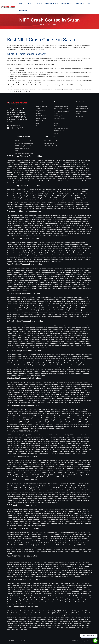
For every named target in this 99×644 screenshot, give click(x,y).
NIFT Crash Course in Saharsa (61, 465)
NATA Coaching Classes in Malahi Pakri (62, 274)
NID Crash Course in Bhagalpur (38, 524)
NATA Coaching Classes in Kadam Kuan (45, 280)
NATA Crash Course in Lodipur (15, 543)
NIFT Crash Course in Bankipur (22, 454)
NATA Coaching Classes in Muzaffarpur (49, 306)
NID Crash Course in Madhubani (45, 517)
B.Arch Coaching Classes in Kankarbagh (67, 325)
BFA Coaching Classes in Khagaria (29, 422)
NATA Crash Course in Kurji (80, 541)
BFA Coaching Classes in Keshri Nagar (24, 397)
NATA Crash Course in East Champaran (77, 572)
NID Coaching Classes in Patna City (42, 219)
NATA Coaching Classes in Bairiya (58, 289)
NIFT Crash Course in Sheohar (24, 465)
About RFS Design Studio (42, 107)
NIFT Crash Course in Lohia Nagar (62, 443)
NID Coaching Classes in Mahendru (49, 223)
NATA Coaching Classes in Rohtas (33, 304)
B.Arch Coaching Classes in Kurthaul (22, 337)
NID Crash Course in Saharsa (58, 513)
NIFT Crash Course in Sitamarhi (54, 463)
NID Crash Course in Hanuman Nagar (42, 488)
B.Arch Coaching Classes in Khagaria (71, 367)
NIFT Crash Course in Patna (52, 141)
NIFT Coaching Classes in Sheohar (48, 194)
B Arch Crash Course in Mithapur (57, 590)
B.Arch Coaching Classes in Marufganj (56, 333)
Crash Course (65, 3)
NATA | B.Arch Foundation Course (62, 112)
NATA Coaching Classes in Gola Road (25, 283)
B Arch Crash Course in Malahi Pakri (38, 590)
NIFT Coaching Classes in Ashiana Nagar (70, 181)
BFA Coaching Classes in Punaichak (24, 386)
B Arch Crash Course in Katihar (31, 621)
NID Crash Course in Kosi (30, 509)
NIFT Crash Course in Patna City (28, 439)
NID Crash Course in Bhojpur (20, 524)
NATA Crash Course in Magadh (48, 560)
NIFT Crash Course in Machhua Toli (42, 443)
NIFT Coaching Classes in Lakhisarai (44, 200)
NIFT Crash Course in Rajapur (55, 437)
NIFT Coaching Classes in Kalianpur (66, 173)
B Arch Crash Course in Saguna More (42, 585)
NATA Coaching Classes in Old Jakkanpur (39, 274)
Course (38, 3)
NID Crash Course (49, 143)
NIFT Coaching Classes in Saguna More (48, 162)
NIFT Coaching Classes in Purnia (47, 196)
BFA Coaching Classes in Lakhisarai (35, 420)
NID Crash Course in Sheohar (22, 513)
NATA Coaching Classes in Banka (29, 316)
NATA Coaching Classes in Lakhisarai (50, 308)
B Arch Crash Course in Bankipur (48, 602)
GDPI (56, 126)
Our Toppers (79, 116)
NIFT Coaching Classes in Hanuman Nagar (74, 164)
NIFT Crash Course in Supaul (37, 463)
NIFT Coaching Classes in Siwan (33, 192)
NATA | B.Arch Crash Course (52, 146)
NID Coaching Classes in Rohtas (23, 249)
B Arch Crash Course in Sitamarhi (62, 613)
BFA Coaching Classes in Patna (24, 153)
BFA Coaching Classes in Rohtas (23, 416)
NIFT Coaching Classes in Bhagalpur (62, 206)
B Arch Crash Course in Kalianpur (20, 596)
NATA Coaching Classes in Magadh (54, 298)
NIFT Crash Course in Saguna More (36, 437)
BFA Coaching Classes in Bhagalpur (40, 426)
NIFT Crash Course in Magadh (47, 460)
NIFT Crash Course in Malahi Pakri (31, 441)
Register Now (23, 10)
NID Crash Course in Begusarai (56, 524)
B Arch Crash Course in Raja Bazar (81, 585)
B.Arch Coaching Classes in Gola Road (51, 340)
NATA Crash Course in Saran (74, 562)
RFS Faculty (40, 121)
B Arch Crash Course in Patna (43, 617)
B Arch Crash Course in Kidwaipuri (62, 594)
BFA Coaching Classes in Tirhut (16, 410)
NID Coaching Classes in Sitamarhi (70, 245)
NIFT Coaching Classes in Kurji (46, 170)
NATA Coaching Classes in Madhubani (29, 308)
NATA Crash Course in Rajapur (56, 535)
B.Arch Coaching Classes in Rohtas (38, 361)
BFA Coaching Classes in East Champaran (44, 424)
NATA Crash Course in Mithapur (50, 539)
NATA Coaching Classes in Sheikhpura (33, 302)
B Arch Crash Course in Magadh (49, 611)
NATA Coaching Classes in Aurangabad (49, 316)
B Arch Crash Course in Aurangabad (66, 627)
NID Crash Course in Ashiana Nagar (31, 502)
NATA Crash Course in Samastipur (47, 564)
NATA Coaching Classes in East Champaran (69, 312)
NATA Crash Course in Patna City (28, 537)
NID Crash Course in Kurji (65, 492)
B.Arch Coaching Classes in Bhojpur (75, 371)
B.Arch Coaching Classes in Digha (24, 344)
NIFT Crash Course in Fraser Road (58, 449)
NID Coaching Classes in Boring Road (17, 215)
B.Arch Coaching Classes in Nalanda (38, 363)
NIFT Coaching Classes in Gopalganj (21, 204)
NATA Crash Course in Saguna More (36, 535)
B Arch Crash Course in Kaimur (49, 621)
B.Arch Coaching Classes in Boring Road (18, 325)
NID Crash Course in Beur (45, 500)
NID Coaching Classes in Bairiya (16, 236)
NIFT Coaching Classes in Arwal (63, 208)
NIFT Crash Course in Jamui (15, 473)
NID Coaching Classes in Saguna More (43, 217)
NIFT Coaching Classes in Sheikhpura (28, 194)
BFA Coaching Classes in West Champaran (73, 410)
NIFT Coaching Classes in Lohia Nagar (26, 170)
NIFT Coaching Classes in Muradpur (23, 168)
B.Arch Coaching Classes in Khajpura (29, 340)
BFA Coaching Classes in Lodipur (47, 392)
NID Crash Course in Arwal (23, 526)
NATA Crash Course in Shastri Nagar (80, 533)
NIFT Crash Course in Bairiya (39, 454)
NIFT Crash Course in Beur (67, 451)
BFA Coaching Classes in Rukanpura (26, 384)
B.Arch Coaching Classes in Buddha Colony (46, 344)
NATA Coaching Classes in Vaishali (17, 300)
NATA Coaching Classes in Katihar (70, 308)
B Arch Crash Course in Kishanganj (68, 621)
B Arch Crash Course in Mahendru (32, 592)
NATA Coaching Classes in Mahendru (65, 276)
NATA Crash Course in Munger (42, 568)
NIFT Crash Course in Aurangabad (30, 477)
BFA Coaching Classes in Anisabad (73, 401)
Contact (39, 126)
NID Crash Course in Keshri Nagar (41, 496)
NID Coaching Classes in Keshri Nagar (21, 230)
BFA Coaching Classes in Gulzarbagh (46, 397)
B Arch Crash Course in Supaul (44, 613)
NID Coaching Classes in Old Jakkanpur (27, 221)
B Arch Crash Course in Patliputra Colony (39, 583)
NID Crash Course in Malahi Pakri (23, 490)
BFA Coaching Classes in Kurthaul (66, 392)
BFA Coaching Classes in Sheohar (48, 414)
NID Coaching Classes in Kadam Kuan (24, 228)
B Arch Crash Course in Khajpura (39, 596)
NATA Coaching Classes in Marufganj (44, 276)
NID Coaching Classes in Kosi (33, 243)
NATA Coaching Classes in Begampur (38, 287)
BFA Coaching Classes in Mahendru (49, 390)
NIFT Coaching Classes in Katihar (64, 200)
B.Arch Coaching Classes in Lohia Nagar (42, 335)
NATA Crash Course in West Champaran (68, 560)
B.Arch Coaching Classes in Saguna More (55, 327)
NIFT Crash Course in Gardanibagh (38, 449)
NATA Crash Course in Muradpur (69, 539)
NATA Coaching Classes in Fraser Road (56, 285)
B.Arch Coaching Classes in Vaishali (17, 357)
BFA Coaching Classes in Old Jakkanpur (29, 388)
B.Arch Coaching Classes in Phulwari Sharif (23, 331)
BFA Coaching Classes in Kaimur (74, 420)
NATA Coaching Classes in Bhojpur (48, 314)
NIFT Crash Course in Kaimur (26, 471)
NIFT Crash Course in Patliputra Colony (38, 435)
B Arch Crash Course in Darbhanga (36, 625)
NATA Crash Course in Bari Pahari (61, 549)
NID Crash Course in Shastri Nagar (77, 484)
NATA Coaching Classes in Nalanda (28, 306)
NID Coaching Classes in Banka (80, 259)
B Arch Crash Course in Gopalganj (60, 623)
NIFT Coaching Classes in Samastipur (69, 194)
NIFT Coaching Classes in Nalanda (22, 198)
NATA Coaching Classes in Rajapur (70, 270)
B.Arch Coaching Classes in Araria (36, 375)
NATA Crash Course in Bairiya (49, 551)
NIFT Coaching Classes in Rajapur (69, 162)
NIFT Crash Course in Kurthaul (30, 445)
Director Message (41, 116)
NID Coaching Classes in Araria (52, 261)
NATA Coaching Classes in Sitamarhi (76, 300)
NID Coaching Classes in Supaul (51, 245)
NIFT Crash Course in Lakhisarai (72, 469)
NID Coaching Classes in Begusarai (60, 259)
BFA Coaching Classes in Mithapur (71, 388)
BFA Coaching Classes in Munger (76, 418)
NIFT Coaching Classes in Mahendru (64, 168)
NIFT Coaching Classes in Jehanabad (64, 202)
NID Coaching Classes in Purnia (41, 249)
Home (21, 3)
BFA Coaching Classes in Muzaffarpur (34, 418)
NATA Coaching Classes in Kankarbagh (65, 268)
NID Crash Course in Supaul (36, 511)
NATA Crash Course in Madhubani (61, 568)
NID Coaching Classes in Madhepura (55, 251)
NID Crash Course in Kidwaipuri (30, 494)
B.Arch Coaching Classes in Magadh (55, 355)
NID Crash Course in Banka (73, 524)
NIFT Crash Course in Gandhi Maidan (17, 449)
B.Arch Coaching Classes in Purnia (58, 361)
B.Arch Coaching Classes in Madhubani (45, 365)
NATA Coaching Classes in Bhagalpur (69, 314)
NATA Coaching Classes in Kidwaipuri (23, 280)
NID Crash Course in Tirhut (14, 509)
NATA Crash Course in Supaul (38, 562)
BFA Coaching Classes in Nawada (79, 416)
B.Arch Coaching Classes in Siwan (37, 357)
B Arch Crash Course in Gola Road (58, 596)
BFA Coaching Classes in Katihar (55, 420)
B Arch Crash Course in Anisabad (29, 602)
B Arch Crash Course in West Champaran (70, 611)
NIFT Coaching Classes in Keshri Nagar (45, 175)
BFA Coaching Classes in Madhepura (56, 418)
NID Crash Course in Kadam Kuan (49, 494)
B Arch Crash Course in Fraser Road (80, 598)
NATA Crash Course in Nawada (50, 566)
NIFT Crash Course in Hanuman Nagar (49, 439)
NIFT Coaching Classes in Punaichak (30, 164)
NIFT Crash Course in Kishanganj (44, 471)
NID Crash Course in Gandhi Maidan (80, 496)
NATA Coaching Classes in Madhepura (71, 306)
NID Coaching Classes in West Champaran (73, 243)
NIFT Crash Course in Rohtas (78, 465)
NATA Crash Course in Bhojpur (48, 574)
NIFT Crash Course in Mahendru (22, 443)
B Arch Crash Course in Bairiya (66, 602)
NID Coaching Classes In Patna (24, 143)
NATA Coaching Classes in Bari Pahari (60, 287)
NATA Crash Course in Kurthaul (33, 543)
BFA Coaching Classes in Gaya (23, 424)
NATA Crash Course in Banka (22, 577)
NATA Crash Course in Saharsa (66, 564)
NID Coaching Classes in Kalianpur (45, 228)
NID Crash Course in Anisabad (61, 500)
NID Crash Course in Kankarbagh (57, 484)
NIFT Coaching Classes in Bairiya (48, 181)
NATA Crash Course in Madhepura (24, 568)
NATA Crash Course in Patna (33, 566)
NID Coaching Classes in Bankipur (81, 234)
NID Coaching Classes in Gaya (23, 257)
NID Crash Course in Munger (28, 517)
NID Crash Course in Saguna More (33, 486)
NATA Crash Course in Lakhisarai (80, 568)
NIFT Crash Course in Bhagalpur (58, 475)
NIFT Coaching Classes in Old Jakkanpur (39, 166)
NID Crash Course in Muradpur (59, 490)
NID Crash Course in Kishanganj (30, 520)
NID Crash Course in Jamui (83, 520)
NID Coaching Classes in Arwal (35, 261)
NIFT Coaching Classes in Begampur (32, 179)
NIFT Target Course (60, 116)
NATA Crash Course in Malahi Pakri (31, 539)
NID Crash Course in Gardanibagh (16, 498)
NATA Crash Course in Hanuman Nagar (49, 537)
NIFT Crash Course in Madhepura (16, 469)
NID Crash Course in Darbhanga (71, 522)
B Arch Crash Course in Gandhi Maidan (37, 598)
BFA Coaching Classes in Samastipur (68, 414)
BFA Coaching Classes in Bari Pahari (35, 401)
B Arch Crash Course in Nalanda (79, 617)
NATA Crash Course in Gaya (57, 572)
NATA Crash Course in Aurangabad (40, 577)
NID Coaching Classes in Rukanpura (21, 217)
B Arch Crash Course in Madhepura (36, 619)
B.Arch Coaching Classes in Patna (23, 150)
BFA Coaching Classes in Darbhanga (67, 424)
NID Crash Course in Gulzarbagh (60, 496)
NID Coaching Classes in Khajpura (65, 228)
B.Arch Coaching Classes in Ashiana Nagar (29, 348)
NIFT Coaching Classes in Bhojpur (42, 206)
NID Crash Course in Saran (70, 511)
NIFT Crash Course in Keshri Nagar (60, 447)
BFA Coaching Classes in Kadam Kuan (24, 394)
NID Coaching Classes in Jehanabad (50, 255)
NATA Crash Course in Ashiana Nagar (68, 551)
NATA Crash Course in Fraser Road (66, 547)
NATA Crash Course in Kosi (31, 560)
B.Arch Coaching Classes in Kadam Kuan (66, 337)
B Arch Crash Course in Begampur (55, 600)
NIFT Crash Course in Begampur (31, 451)
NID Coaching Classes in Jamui (69, 255)
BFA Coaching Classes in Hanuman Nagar (67, 386)
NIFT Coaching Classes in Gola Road (23, 175)
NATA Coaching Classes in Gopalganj (27, 312)
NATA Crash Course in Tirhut (15, 560)
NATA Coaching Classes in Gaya (47, 312)
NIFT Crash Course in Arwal (48, 477)
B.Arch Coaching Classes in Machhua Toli (18, 335)
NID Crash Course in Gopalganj (16, 522)
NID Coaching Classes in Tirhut (16, 243)
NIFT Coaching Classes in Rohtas (28, 196)
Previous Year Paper (82, 109)
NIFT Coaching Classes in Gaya (41, 204)
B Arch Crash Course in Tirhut (15, 611)
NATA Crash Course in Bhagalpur (66, 574)
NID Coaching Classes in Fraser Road (25, 232)
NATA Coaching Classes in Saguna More (48, 270)
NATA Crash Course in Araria (75, 577)
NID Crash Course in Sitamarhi (53, 511)
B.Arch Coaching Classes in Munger (24, 365)
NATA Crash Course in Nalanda (68, 566)
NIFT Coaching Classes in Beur (73, 179)
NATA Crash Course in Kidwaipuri (52, 543)
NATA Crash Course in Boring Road (17, 533)
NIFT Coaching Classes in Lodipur (64, 170)
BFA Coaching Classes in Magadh (52, 410)
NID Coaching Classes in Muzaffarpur (34, 251)
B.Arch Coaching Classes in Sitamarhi (78, 357)
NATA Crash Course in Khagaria (70, 570)
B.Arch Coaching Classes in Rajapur (77, 327)
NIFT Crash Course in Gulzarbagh (80, 447)
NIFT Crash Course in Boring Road (17, 435)
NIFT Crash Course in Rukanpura (16, 437)
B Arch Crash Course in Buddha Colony (34, 600)
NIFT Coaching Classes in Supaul (52, 192)
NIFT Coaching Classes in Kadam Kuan (44, 173)
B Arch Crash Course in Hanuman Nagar (56, 588)
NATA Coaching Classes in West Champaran (76, 298)
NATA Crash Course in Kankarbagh (60, 533)
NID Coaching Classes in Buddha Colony (66, 232)
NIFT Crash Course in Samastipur (42, 465)
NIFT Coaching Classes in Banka (23, 208)
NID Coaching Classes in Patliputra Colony (40, 215)
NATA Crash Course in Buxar (31, 574)
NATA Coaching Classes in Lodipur (65, 278)
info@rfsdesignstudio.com (18, 128)
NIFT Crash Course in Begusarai (76, 475)
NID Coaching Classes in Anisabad (61, 234)
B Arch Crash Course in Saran (80, 613)
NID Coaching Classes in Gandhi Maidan (65, 230)
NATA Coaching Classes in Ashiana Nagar (79, 289)
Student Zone (79, 3)
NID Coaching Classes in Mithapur (70, 221)
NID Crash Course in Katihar (81, 517)
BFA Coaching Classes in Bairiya (28, 403)
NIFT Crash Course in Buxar (23, 475)
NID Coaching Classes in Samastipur (68, 247)
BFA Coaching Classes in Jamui (70, 422)
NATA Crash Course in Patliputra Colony (38, 533)
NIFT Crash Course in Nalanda (63, 467)
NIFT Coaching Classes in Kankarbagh (64, 160)
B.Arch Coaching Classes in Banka (56, 373)
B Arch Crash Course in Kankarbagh (61, 583)
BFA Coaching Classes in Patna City (45, 386)
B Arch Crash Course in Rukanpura (21, 585)
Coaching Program (51, 3)
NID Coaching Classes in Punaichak (21, 219)
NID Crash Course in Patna (25, 515)
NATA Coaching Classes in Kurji (46, 278)
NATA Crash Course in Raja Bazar (74, 535)
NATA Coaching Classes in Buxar (29, 314)
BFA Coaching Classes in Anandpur (70, 403)
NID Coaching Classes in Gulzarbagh (43, 230)
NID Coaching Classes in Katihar (55, 253)
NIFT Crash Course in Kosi (31, 460)
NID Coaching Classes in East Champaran (44, 257)
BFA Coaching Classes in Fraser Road (31, 399)
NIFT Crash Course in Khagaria (62, 471)
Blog (89, 3)
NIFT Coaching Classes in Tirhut (16, 190)
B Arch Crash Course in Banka (47, 627)
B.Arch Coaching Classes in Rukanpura (32, 327)
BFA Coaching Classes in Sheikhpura (27, 414)
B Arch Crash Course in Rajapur (61, 585)
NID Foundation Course (61, 109)
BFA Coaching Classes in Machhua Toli (71, 390)
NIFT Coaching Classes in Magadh (53, 190)
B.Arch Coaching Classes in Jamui (29, 369)
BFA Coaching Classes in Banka (80, 426)
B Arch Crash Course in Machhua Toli (52, 592)
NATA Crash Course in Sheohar (28, 564)
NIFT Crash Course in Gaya (50, 473)
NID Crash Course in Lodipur (81, 492)
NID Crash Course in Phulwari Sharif (63, 488)
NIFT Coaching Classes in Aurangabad (43, 208)
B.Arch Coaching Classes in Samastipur (81, 359)
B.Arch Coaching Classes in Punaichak (36, 329)
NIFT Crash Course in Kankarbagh (59, 435)
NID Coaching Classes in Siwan (32, 245)
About (29, 3)
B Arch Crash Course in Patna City (35, 588)
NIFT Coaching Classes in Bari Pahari (54, 179)
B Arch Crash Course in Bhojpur (72, 625)
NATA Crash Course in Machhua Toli (42, 541)
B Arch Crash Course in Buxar (54, 625)
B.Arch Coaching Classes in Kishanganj (49, 367)
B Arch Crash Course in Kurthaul (43, 594)
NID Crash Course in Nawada (41, 515)
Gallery (78, 114)
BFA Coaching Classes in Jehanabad (50, 422)
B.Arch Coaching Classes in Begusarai (35, 373)
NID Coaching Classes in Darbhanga (67, 257)
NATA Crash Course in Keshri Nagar (66, 545)
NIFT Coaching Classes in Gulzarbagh (67, 175)
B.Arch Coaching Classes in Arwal (16, 375)
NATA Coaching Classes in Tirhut (16, 298)
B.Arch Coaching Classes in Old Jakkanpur (48, 331)
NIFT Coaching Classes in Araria (82, 208)
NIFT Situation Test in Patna (60, 132)
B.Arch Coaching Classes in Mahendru (78, 333)
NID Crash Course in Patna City (22, 488)
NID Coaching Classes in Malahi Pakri (49, 221)
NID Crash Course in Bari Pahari (28, 500)
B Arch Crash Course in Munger (55, 619)
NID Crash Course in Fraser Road (36, 498)
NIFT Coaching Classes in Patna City (51, 164)
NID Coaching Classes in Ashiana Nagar (37, 236)
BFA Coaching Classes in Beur (54, 401)
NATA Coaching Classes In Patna (24, 146)
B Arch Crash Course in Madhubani (74, 619)
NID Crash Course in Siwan (20, 511)
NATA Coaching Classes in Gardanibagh (33, 285)
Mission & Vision (41, 118)
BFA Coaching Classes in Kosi (33, 410)
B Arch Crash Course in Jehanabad (23, 623)
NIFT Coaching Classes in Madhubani (22, 200)
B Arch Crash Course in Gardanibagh (59, 598)
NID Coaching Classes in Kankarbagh (63, 215)
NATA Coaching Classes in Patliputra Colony (42, 268)
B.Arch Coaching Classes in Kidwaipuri (44, 337)
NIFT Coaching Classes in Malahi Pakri (61, 166)
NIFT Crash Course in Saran (72, 463)
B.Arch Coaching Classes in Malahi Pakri (71, 331)
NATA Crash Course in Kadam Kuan (71, 543)
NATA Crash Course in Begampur (42, 549)
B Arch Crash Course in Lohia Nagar (73, 592)
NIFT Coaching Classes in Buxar (23, 206)
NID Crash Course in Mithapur (41, 490)
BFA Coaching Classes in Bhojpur (20, 426)
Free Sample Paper (81, 106)
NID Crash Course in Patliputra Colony (37, 484)
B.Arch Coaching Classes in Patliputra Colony (43, 325)
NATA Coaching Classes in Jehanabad (71, 310)
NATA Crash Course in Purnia (16, 566)
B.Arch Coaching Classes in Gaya (71, 369)
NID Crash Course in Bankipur (79, 500)
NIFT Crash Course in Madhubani (53, 469)
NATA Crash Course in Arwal (58, 577)
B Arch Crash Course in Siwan (26, 613)
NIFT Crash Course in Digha (76, 449)
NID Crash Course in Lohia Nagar (48, 492)
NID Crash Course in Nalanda (58, 515)
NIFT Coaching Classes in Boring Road (18, 160)
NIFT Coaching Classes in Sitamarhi (71, 192)
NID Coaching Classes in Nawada (78, 249)
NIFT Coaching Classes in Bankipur (29, 181)
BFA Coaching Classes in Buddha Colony (72, 399)
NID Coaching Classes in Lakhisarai (35, 253)
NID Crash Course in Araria (39, 526)
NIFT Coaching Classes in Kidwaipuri (23, 173)
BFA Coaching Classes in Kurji (29, 392)
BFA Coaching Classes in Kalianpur (45, 394)
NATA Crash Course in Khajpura (27, 545)
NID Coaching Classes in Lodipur (47, 225)
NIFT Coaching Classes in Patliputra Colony (41, 160)
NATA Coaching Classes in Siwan (36, 300)
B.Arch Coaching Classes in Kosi (35, 355)
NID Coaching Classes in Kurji (29, 225)
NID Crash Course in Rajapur (51, 486)
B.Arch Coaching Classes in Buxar (55, 371)
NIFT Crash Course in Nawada (45, 467)
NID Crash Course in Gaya (32, 522)
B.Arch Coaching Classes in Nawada (17, 363)
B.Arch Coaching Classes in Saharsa (18, 361)
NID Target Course (59, 119)
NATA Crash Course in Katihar (15, 570)
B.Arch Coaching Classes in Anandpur (52, 348)
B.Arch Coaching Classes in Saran (16, 359)
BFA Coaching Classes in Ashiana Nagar (49, 403)
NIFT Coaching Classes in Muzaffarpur (43, 198)
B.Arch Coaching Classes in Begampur (70, 344)
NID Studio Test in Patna (61, 128)
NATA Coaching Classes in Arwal (70, 316)
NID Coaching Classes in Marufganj (29, 223)
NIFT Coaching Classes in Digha (71, 177)
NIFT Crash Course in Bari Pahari (50, 451)
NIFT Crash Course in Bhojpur (40, 475)
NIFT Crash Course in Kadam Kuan (67, 445)
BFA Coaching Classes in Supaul (51, 412)
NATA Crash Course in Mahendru (22, 541)
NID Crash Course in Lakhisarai (64, 517)
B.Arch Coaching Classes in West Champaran (78, 355)
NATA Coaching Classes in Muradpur (23, 276)
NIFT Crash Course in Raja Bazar (73, 437)
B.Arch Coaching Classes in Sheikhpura (38, 359)
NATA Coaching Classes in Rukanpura (26, 270)
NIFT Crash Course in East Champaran (69, 473)
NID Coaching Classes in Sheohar (47, 247)
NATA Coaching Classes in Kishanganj (28, 310)
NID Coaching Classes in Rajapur (63, 217)
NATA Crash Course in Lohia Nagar (63, 541)
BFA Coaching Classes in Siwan (32, 412)
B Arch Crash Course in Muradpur (76, 590)
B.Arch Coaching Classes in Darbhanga (34, 371)
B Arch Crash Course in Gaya (78, 623)
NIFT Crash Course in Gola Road (40, 447)
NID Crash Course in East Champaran (51, 522)
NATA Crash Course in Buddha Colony (22, 549)
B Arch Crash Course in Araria (19, 629)
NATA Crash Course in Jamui (22, 572)
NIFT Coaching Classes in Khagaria (43, 202)
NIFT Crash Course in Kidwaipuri (48, 445)
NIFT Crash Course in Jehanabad (81, 471)
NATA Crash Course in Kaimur (33, 570)
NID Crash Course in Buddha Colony (72, 498)
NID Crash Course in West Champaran (65, 509)
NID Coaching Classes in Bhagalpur (40, 259)
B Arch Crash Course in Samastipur (54, 615)
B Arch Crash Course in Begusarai (28, 627)
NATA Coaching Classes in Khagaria (49, 310)
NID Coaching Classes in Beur (43, 234)
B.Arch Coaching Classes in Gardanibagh (62, 342)
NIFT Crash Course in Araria (64, 477)
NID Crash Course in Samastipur (40, 513)
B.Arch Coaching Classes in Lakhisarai (68, 365)
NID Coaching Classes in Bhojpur (20, 259)
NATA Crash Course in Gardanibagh (46, 547)
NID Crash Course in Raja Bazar (69, 486)
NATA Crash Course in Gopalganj (40, 572)
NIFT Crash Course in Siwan (20, 463)
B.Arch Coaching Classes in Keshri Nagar (74, 340)
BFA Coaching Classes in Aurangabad (17, 428)
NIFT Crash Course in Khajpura (22, 447)
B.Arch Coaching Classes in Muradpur (35, 333)
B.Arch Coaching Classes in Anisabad (49, 346)
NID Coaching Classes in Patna (59, 249)
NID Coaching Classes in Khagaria (29, 255)
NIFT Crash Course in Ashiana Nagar (58, 454)
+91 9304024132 (15, 125)
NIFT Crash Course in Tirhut (15, 460)
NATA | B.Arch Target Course (60, 122)
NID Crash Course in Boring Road (16, 484)
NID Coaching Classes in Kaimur (73, 253)
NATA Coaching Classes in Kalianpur (67, 280)
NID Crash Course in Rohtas (75, 513)
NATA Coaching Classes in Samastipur (75, 302)
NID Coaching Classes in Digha (45, 232)
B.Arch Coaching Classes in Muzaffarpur (60, 363)
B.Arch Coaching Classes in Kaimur (28, 367)
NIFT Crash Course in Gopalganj (32, 473)
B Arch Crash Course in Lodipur (25, 594)
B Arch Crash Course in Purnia (26, 617)
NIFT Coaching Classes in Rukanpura (26, 162)
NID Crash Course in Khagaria (48, 520)
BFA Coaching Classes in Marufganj (29, 390)
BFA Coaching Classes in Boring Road (17, 382)
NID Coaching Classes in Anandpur (58, 236)
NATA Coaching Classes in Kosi (34, 298)
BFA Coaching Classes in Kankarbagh (63, 382)
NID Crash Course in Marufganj (76, 490)
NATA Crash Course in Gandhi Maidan (25, 547)
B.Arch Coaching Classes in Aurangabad (78, 373)
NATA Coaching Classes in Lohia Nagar (26, 278)
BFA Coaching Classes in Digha (51, 399)
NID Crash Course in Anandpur (50, 502)
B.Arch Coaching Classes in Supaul (57, 357)
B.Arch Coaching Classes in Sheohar (59, 359)
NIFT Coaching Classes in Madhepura (65, 198)
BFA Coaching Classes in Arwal (37, 428)
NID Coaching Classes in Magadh (51, 243)
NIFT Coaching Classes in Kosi (34, 190)
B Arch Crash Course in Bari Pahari (75, 600)
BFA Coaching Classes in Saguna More (47, 384)
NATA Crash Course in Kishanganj (51, 570)
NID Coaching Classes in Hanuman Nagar (64, 219)
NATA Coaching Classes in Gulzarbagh (69, 283)
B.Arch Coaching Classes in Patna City (58, 329)
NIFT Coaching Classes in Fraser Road (51, 177)
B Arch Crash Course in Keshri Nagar (79, 596)
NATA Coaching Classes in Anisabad (17, 289)
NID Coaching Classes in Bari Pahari (24, 234)
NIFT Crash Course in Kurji (79, 443)
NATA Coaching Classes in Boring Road (18, 268)
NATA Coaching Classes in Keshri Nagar (47, 283)
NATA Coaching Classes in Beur (80, 287)
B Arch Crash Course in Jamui (41, 623)
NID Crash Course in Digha (53, 498)
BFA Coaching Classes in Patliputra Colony (40, 382)
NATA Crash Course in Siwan (21, 562)
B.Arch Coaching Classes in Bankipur (71, 346)
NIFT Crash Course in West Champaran (67, 460)
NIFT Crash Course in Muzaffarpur (82, 467)
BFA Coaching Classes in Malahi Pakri (51, 388)
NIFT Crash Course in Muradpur (68, 441)
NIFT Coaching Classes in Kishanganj (22, 202)
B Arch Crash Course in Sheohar (35, 615)
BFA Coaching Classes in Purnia (41, 416)
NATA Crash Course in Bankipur (31, 551)
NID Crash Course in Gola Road (22, 496)
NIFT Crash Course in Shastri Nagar (79, 435)
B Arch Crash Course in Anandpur (25, 604)
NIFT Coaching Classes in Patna (24, 141)
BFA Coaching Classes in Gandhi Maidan (68, 397)
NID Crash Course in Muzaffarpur (76, 515)
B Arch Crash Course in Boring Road (17, 583)
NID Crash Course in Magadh (46, 509)
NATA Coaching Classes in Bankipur (38, 289)
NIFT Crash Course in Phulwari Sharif (70, 439)
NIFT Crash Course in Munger (35, 469)
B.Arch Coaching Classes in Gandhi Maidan (38, 342)
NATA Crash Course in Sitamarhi (56, 562)
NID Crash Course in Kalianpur (68, 494)
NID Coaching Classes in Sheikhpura (27, 247)
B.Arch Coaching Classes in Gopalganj (50, 369)
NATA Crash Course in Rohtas (84, 564)
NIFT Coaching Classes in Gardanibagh (28, 177)
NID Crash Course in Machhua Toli (28, 492)
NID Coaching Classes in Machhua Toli (70, 223)
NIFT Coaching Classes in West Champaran (75, 190)
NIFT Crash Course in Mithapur (50, 441)
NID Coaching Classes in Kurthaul (66, 225)
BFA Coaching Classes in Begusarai (61, 426)
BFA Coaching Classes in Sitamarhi (70, 412)
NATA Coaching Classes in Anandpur (17, 291)
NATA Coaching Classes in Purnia (53, 304)
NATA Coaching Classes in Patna (72, 304)
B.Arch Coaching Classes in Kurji (63, 335)
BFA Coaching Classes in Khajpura (65, 394)
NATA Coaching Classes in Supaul (55, 300)
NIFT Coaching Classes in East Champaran (62, 204)
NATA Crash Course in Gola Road (46, 545)
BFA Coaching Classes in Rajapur (68, 384)
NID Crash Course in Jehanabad (66, 520)
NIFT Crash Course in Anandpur (78, 454)
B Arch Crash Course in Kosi (32, 611)
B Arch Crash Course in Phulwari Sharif (79, 588)
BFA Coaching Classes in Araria (55, 428)
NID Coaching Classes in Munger (75, 251)
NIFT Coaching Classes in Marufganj (43, 168)
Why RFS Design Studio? (41, 112)
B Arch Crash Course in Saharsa (74, 615)
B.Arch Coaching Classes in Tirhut (16, 355)
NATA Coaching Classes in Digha (77, 285)
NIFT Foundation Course (61, 106)
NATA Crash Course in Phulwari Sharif (71, 537)
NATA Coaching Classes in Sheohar (54, 302)
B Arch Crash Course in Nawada (61, 617)
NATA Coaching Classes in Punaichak (30, 272)
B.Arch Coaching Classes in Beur (29, 346)
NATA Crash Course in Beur (79, 549)
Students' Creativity (82, 111)
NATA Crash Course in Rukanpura (16, 535)
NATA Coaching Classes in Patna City (52, 272)
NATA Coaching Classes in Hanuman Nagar (75, 272)
